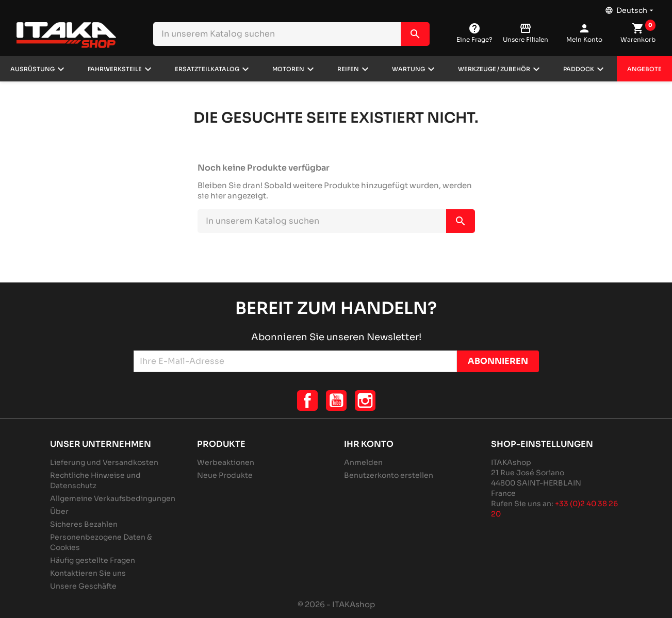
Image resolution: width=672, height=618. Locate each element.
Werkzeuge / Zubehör (494, 69)
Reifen (348, 69)
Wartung (408, 69)
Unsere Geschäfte (83, 586)
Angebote (644, 69)
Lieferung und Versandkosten (104, 462)
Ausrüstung (32, 69)
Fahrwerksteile (115, 69)
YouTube (336, 400)
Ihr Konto (369, 444)
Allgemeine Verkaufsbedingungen (113, 498)
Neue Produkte (225, 475)
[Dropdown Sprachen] (630, 8)
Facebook (307, 400)
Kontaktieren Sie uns (88, 573)
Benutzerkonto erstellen (389, 475)
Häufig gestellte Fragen (93, 560)
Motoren (288, 69)
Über (59, 511)
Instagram (365, 400)
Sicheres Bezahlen (84, 524)
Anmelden (363, 462)
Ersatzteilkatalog (207, 69)
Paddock (579, 69)
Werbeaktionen (226, 462)
